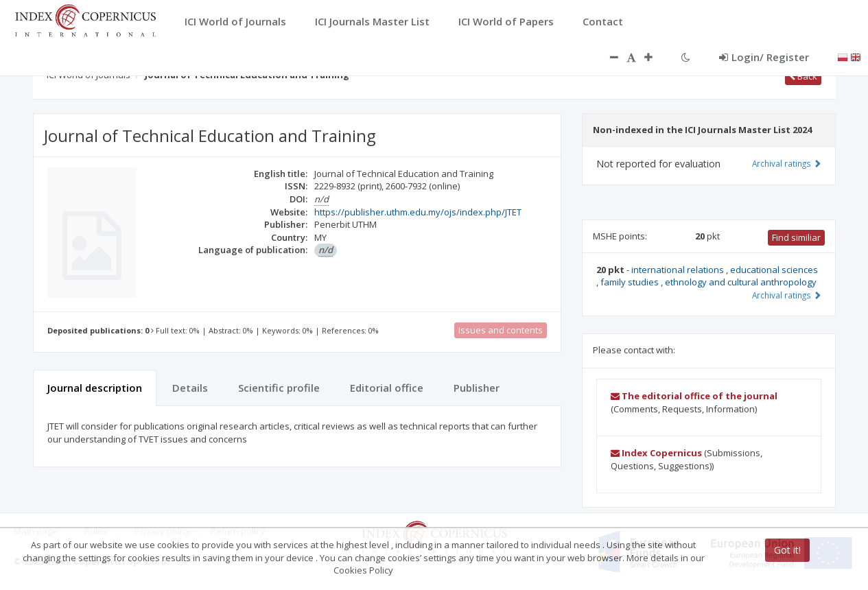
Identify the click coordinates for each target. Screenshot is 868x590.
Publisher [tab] (477, 388)
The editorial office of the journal (694, 396)
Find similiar (796, 237)
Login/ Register (764, 57)
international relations (679, 270)
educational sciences (774, 270)
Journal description (95, 388)
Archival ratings (787, 163)
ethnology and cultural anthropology (741, 282)
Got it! (787, 550)
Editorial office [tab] (387, 388)
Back (803, 76)
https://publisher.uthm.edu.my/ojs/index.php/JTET (418, 212)
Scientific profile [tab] (279, 388)
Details (190, 388)
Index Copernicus (656, 453)
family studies (631, 282)
